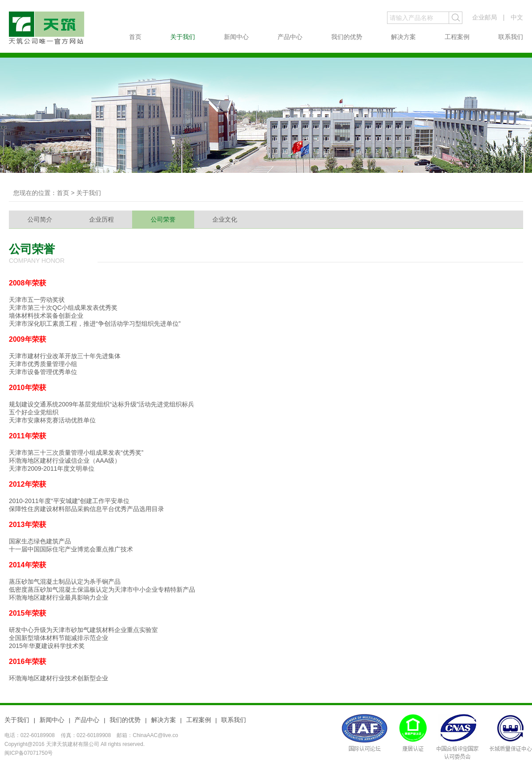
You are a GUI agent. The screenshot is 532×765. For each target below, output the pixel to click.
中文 (517, 17)
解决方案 (403, 37)
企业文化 (225, 219)
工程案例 (457, 37)
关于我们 (183, 37)
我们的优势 (347, 37)
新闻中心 (236, 37)
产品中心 (290, 37)
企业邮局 (485, 17)
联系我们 (511, 37)
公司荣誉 (163, 219)
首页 (135, 37)
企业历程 (102, 219)
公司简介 (40, 219)
